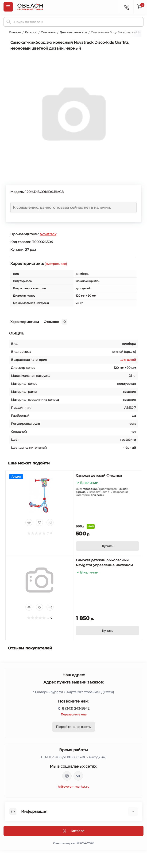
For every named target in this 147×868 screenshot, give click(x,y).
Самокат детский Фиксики (99, 475)
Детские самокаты (73, 32)
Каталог (31, 32)
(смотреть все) (56, 264)
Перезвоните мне (74, 714)
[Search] (9, 22)
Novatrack (48, 234)
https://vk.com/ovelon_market (78, 776)
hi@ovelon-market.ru (74, 787)
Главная (15, 32)
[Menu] (8, 7)
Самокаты (48, 32)
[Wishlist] (39, 522)
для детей (128, 360)
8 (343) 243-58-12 (76, 708)
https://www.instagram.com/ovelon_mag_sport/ (67, 776)
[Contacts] (127, 7)
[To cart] (107, 546)
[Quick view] (29, 522)
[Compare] (50, 522)
